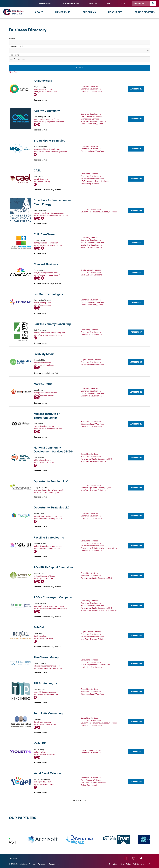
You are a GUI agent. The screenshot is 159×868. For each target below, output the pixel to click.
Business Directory (71, 3)
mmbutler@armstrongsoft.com (47, 119)
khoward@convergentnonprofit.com (49, 606)
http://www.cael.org (42, 182)
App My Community (47, 111)
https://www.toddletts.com (45, 724)
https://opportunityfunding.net (47, 492)
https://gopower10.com (43, 579)
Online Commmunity (90, 785)
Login (122, 3)
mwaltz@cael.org (41, 179)
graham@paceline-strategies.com (48, 546)
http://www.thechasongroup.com (48, 668)
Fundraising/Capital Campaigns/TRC (96, 459)
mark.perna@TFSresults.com (46, 393)
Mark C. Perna (43, 384)
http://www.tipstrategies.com (46, 694)
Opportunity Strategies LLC (52, 508)
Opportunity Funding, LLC (51, 481)
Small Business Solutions (91, 247)
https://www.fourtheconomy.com (48, 335)
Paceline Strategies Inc (49, 538)
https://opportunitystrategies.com (48, 519)
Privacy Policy (125, 864)
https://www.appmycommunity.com (49, 122)
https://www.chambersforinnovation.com (51, 215)
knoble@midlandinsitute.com (46, 426)
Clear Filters (14, 72)
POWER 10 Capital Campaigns (54, 567)
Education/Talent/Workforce (93, 151)
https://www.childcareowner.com (48, 245)
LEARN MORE (136, 89)
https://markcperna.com (44, 395)
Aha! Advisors (43, 81)
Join (109, 3)
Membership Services (90, 119)
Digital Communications (91, 270)
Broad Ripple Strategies (49, 141)
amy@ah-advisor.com (43, 89)
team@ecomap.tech (42, 303)
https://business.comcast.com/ (47, 275)
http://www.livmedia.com (44, 365)
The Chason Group (46, 657)
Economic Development (91, 89)
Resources (115, 12)
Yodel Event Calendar (48, 773)
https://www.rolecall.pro (44, 638)
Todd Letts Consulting (48, 713)
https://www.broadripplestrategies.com (50, 152)
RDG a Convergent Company (53, 597)
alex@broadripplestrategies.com (47, 149)
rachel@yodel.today (42, 782)
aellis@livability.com (42, 363)
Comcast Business (46, 264)
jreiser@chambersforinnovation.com (49, 213)
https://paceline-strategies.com (47, 549)
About (39, 12)
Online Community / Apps (92, 124)
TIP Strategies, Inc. (46, 683)
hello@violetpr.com (42, 752)
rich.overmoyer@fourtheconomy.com (49, 333)
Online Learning (46, 3)
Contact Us (14, 859)
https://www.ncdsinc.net (44, 463)
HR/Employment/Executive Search (95, 181)
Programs (89, 12)
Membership (63, 12)
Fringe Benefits (145, 12)
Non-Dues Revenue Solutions (93, 121)
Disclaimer (114, 864)
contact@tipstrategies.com (45, 692)
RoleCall (39, 627)
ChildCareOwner (45, 234)
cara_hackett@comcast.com (46, 273)
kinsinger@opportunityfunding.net (48, 490)
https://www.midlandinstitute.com (48, 429)
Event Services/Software (91, 116)
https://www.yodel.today (44, 784)
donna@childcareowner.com (46, 243)
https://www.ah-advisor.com (45, 92)
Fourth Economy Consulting (52, 324)
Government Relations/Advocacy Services (99, 212)
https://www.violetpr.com (44, 754)
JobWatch (93, 3)
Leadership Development (91, 91)
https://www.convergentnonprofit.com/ (50, 608)
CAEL (37, 171)
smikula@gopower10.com (45, 576)
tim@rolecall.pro (41, 636)
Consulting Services (89, 86)
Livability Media (44, 354)
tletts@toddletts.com (42, 722)
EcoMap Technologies (48, 294)
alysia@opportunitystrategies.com (48, 516)
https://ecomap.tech (42, 305)
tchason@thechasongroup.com (47, 666)
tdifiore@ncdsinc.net (42, 460)
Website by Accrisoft (141, 864)
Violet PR (40, 743)
